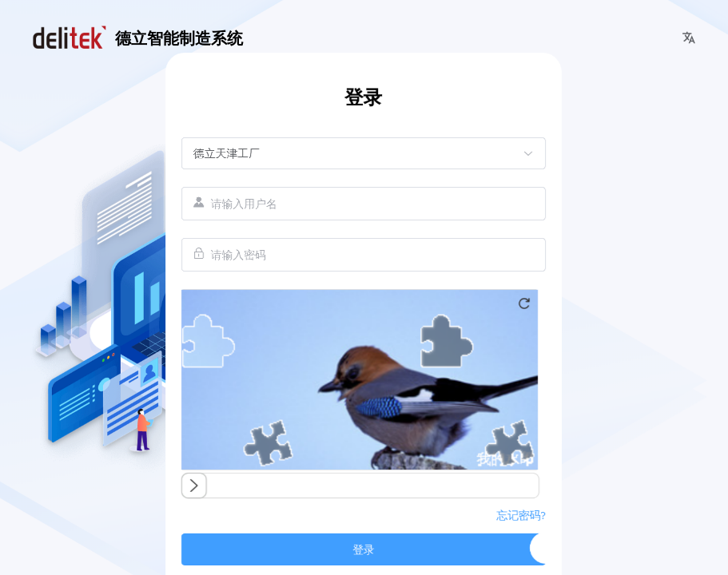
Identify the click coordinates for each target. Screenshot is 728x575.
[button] (689, 38)
